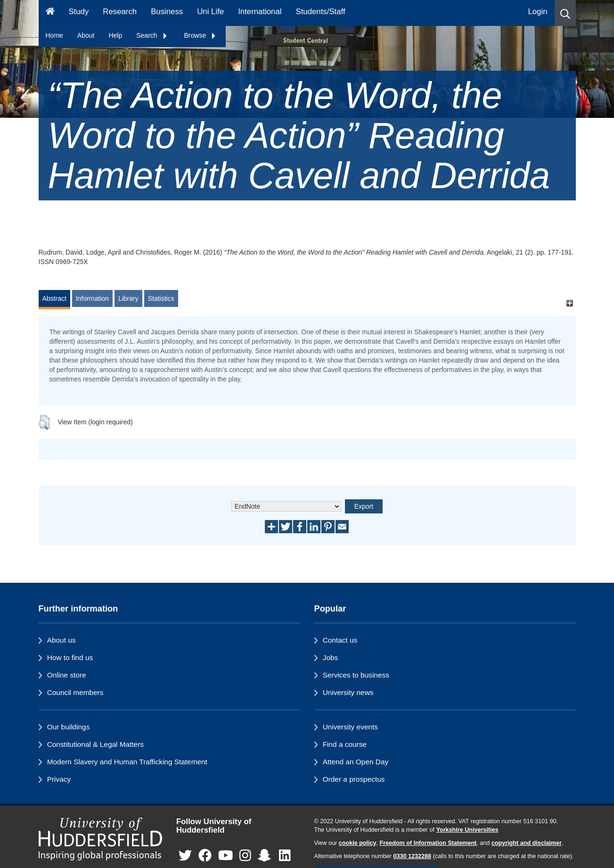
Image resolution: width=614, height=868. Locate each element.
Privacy (59, 779)
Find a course (345, 744)
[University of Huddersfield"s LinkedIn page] (285, 856)
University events (350, 727)
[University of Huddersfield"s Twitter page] (185, 856)
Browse (201, 35)
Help (115, 35)
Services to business (356, 675)
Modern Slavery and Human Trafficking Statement (127, 762)
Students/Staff (321, 12)
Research (120, 12)
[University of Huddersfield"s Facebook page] (205, 856)
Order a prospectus (354, 779)
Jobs (331, 657)
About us (61, 640)
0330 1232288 (413, 856)
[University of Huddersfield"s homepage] (101, 839)
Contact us (340, 640)
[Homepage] (50, 13)
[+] (570, 303)
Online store (67, 675)
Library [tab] (128, 298)
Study (78, 12)
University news (348, 692)
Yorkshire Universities (467, 830)
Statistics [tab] (161, 298)
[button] (565, 13)
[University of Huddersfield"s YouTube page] (226, 856)
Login (537, 12)
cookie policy (358, 843)
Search (152, 35)
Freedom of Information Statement (428, 843)
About (86, 35)
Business (167, 12)
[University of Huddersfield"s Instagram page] (245, 856)
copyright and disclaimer (527, 843)
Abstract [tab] (54, 298)
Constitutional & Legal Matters (95, 744)
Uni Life (210, 12)
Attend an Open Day (356, 762)
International (260, 12)
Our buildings (69, 727)
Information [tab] (92, 298)
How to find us (70, 657)
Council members (75, 692)
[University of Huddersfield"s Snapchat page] (266, 856)
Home (54, 35)
